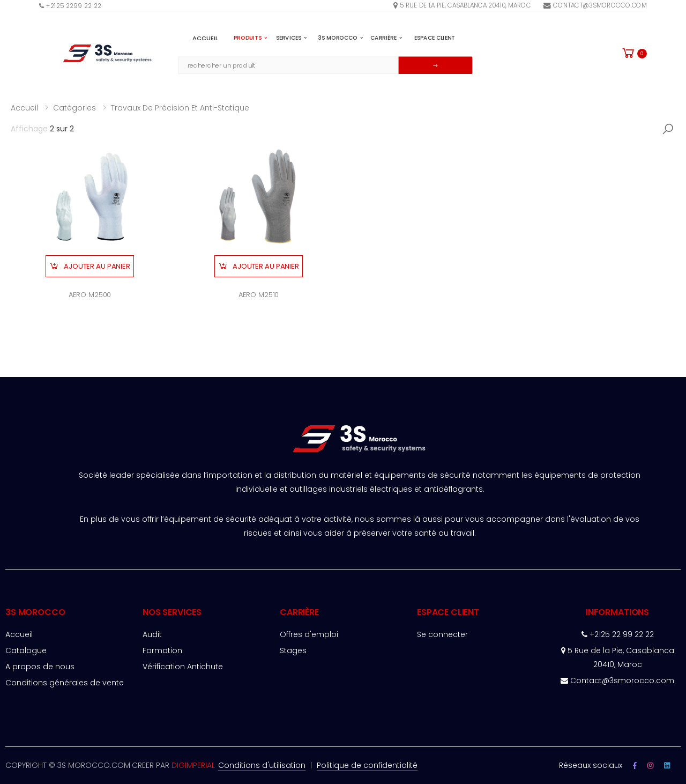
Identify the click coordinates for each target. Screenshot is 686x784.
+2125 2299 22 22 (70, 6)
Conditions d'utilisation (262, 765)
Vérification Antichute (183, 667)
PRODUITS (250, 38)
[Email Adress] (289, 65)
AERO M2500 (90, 295)
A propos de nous (40, 667)
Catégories (74, 108)
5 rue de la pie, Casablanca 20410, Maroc (462, 5)
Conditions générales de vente (65, 683)
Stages (293, 650)
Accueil (206, 38)
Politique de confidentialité (367, 765)
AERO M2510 (259, 295)
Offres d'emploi (309, 634)
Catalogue (26, 650)
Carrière (386, 38)
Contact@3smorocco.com (595, 5)
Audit (152, 634)
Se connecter (442, 634)
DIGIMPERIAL (193, 765)
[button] (634, 53)
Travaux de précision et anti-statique (180, 108)
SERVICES (292, 38)
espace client (435, 38)
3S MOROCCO (340, 38)
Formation (162, 650)
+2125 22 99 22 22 (618, 634)
